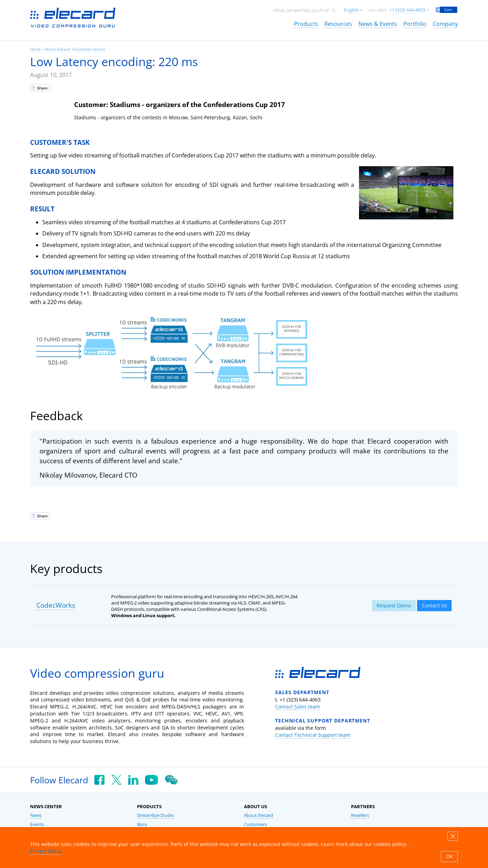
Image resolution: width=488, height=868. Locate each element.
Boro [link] (142, 824)
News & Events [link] (378, 24)
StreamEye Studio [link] (156, 815)
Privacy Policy (46, 851)
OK (450, 856)
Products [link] (306, 24)
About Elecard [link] (58, 49)
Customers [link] (255, 824)
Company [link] (445, 24)
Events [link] (37, 824)
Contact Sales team (297, 707)
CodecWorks (56, 605)
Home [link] (35, 49)
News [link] (36, 815)
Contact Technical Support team (313, 735)
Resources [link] (338, 24)
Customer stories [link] (90, 49)
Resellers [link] (360, 815)
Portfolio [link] (415, 24)
